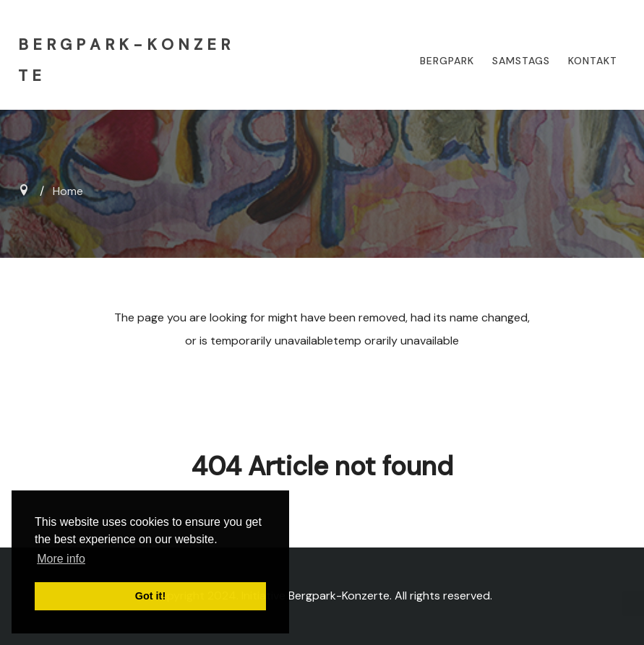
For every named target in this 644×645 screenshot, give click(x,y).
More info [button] (61, 559)
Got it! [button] (150, 596)
